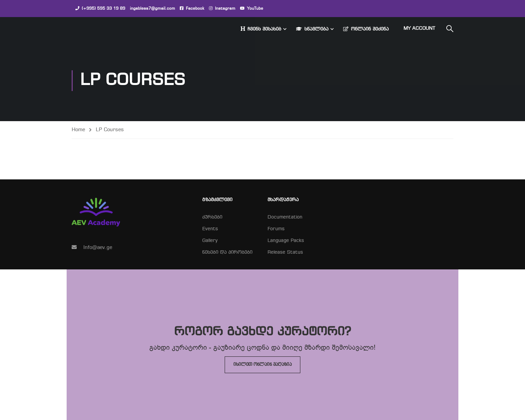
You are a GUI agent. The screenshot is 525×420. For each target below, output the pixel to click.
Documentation (285, 217)
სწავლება (312, 29)
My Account (419, 29)
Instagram (225, 9)
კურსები (212, 217)
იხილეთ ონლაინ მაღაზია (262, 365)
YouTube (255, 9)
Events (210, 229)
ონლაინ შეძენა (366, 29)
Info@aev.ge (98, 248)
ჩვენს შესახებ (261, 29)
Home (78, 130)
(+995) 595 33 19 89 (103, 9)
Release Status (285, 253)
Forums (276, 229)
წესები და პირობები (227, 253)
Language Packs (286, 241)
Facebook (195, 9)
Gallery (210, 241)
